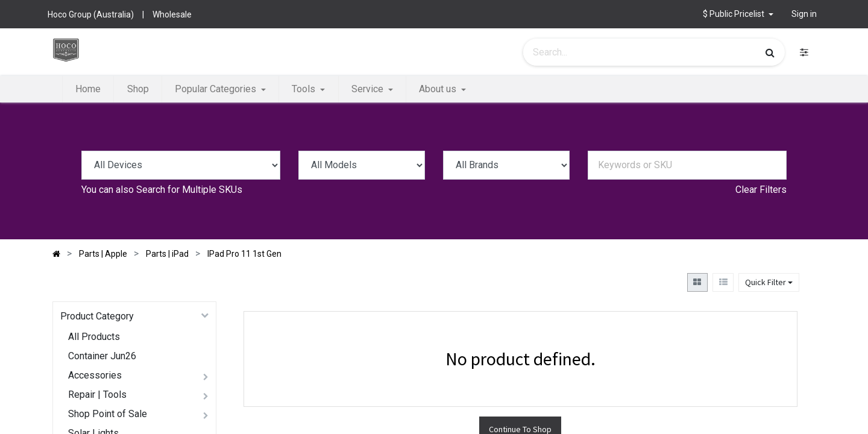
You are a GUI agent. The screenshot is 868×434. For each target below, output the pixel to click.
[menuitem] (88, 89)
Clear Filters (761, 190)
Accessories (95, 375)
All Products (94, 337)
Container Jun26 (102, 356)
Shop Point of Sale (108, 414)
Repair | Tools (97, 395)
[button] (738, 14)
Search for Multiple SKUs (189, 190)
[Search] (770, 52)
